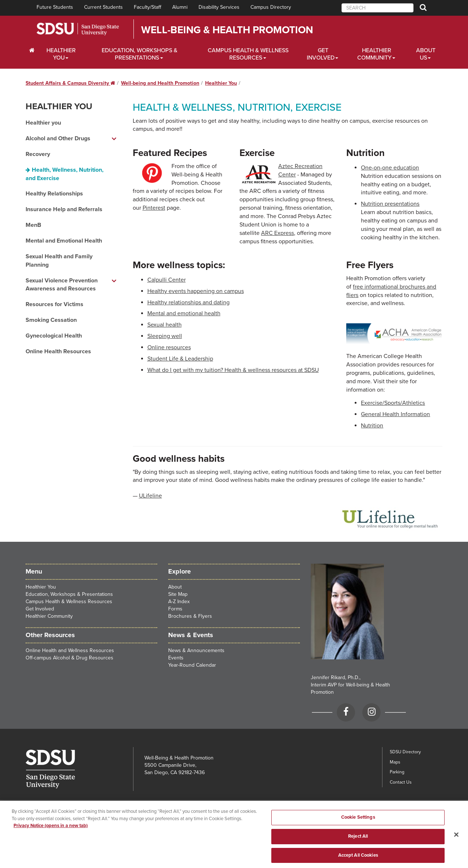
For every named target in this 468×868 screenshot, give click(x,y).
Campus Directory (271, 7)
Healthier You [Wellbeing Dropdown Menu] (61, 54)
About (175, 587)
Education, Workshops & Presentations (69, 594)
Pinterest (154, 208)
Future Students (55, 7)
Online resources (169, 347)
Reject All (358, 840)
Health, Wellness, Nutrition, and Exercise (65, 174)
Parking (397, 772)
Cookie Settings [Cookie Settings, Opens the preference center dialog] (358, 821)
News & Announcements (196, 650)
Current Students (103, 7)
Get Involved (40, 609)
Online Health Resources (58, 351)
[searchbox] (378, 8)
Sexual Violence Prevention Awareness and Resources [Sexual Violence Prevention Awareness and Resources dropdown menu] (62, 285)
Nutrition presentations (390, 204)
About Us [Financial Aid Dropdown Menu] (426, 54)
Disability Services (219, 7)
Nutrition (372, 426)
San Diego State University (78, 29)
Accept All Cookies (358, 859)
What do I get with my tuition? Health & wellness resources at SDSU (233, 370)
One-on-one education (390, 168)
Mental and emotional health (184, 313)
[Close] (456, 838)
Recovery (38, 154)
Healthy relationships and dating (188, 302)
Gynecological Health (54, 336)
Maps (395, 762)
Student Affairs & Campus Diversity (70, 83)
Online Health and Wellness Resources (70, 650)
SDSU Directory (405, 752)
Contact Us (401, 782)
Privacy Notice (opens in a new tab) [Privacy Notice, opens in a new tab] (51, 830)
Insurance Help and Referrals (64, 209)
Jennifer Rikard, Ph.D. (335, 677)
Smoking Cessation (51, 320)
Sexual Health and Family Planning (59, 261)
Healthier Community (49, 616)
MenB (33, 225)
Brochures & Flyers (190, 616)
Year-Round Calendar (192, 665)
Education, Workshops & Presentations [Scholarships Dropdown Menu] (139, 54)
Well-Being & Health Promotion (227, 30)
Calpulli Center (167, 280)
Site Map (178, 594)
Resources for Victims (54, 304)
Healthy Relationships (54, 194)
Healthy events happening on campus (196, 291)
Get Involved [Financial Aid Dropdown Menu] (321, 54)
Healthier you (43, 123)
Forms (175, 609)
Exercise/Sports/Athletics (393, 403)
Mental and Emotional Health (64, 241)
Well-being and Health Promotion (160, 83)
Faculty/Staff (148, 7)
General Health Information (395, 414)
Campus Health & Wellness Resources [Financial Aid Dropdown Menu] (248, 54)
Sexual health (165, 325)
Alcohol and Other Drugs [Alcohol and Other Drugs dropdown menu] (58, 138)
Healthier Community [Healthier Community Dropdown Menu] (374, 54)
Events (176, 658)
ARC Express (278, 233)
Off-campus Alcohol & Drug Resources (69, 658)
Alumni (180, 7)
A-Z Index (179, 601)
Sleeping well (165, 336)
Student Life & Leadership (180, 359)
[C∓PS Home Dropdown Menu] (32, 50)
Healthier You (221, 83)
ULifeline (150, 496)
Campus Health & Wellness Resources (69, 601)
